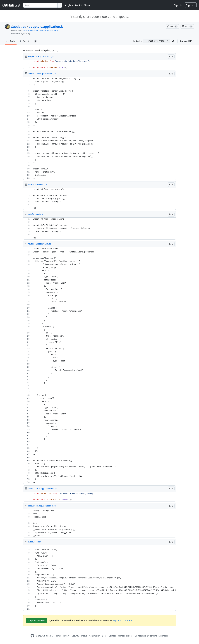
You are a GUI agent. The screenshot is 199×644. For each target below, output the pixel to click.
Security (75, 636)
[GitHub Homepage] (32, 636)
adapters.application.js (46, 27)
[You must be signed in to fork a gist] (187, 26)
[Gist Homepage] (12, 5)
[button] (172, 41)
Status (84, 636)
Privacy (66, 636)
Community (94, 636)
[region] (100, 65)
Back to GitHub (83, 5)
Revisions (28, 41)
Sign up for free (37, 621)
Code (11, 41)
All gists (69, 5)
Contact (112, 636)
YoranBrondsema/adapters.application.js (40, 31)
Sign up (191, 5)
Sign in (178, 5)
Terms (58, 636)
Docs (104, 636)
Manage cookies (125, 636)
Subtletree (19, 27)
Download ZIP (186, 41)
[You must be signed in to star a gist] (172, 26)
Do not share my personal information (152, 636)
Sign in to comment (122, 620)
